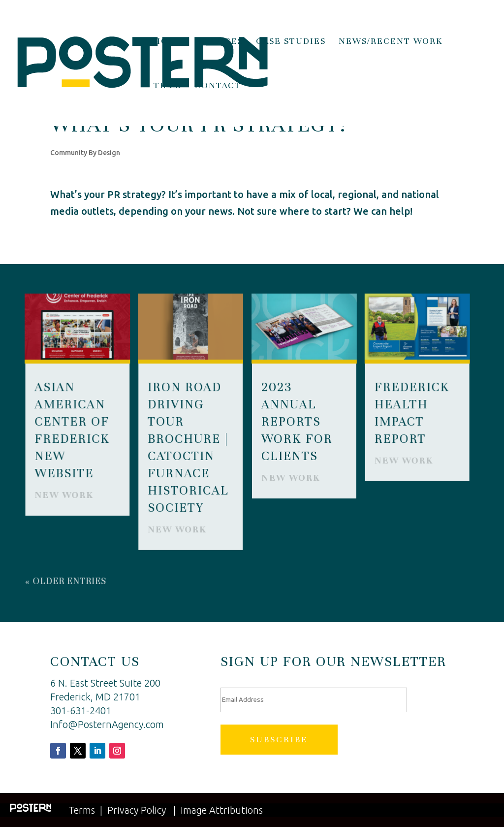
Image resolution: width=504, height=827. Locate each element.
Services (220, 42)
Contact (218, 86)
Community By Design (85, 153)
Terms (82, 810)
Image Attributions (222, 810)
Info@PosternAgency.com (107, 724)
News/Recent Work (391, 42)
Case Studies (291, 42)
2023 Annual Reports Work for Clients (297, 421)
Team (168, 86)
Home (169, 42)
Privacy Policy (137, 810)
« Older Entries (66, 581)
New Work (64, 495)
